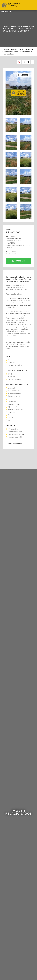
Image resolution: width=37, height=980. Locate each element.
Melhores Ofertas (17, 49)
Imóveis (6, 49)
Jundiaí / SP (17, 52)
